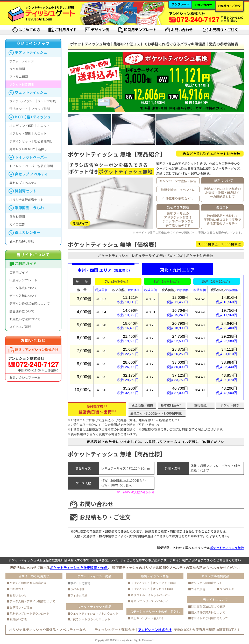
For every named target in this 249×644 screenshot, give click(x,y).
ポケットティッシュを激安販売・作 (79, 568)
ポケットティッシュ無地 (227, 548)
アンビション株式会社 (155, 630)
